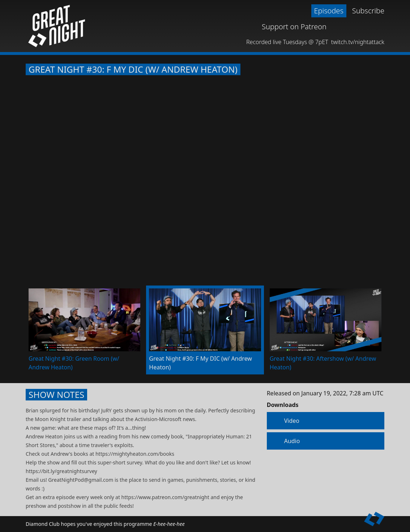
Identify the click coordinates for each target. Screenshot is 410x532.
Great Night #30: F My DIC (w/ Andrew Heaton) (133, 69)
